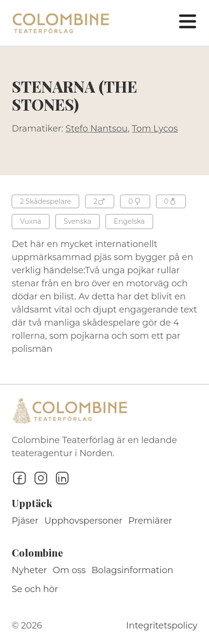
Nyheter (29, 570)
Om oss (70, 570)
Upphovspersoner (83, 521)
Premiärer (150, 521)
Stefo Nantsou (97, 129)
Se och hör (35, 589)
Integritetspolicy (162, 626)
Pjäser (25, 521)
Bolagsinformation (132, 570)
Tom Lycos (155, 129)
